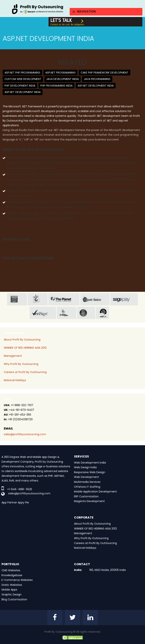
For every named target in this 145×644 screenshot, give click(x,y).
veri (43, 313)
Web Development (86, 477)
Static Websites (12, 585)
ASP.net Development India (96, 86)
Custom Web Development (23, 79)
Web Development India (90, 463)
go (67, 313)
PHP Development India (20, 86)
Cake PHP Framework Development (105, 73)
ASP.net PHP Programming (22, 73)
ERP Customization (86, 496)
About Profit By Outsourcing (22, 340)
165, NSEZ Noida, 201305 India (108, 570)
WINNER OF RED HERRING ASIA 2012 (25, 348)
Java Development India (62, 79)
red (106, 313)
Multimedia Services (87, 482)
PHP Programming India (56, 86)
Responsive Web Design (90, 472)
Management (13, 356)
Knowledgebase (12, 575)
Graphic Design (12, 594)
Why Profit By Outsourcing (21, 364)
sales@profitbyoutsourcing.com (25, 434)
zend (17, 299)
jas (38, 299)
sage (124, 299)
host (95, 299)
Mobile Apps (9, 590)
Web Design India (85, 467)
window (86, 313)
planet (64, 299)
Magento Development (89, 501)
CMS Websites (11, 570)
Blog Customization (14, 599)
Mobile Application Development (95, 492)
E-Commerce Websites (17, 580)
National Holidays (15, 380)
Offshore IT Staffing (87, 487)
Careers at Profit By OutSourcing (25, 372)
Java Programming (97, 79)
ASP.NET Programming (60, 73)
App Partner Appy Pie (15, 502)
